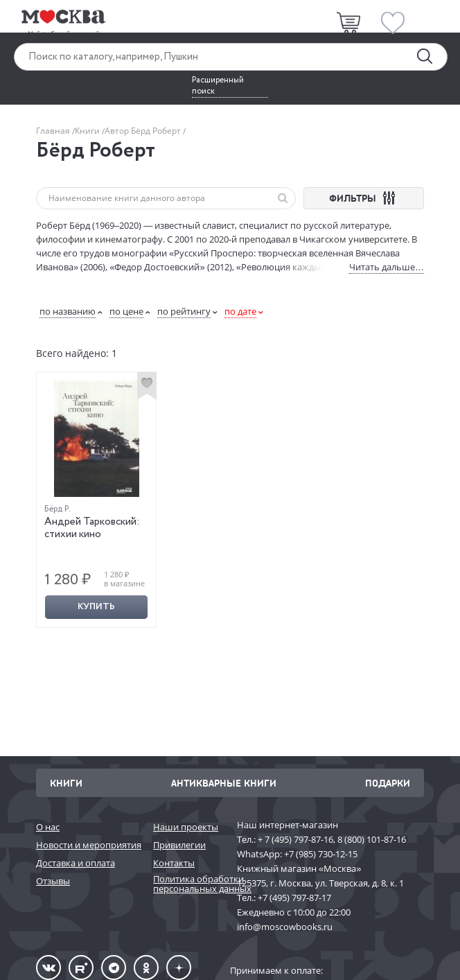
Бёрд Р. (57, 509)
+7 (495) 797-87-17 (294, 898)
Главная (54, 131)
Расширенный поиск (218, 86)
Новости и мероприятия (88, 845)
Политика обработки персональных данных (188, 884)
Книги (88, 131)
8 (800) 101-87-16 (372, 839)
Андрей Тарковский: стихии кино (92, 528)
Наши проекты (186, 827)
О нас (48, 827)
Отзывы (53, 881)
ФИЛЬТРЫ (364, 198)
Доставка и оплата (76, 863)
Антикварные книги (224, 783)
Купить (96, 607)
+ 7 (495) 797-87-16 (295, 839)
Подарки (388, 783)
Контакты (174, 863)
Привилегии (179, 845)
